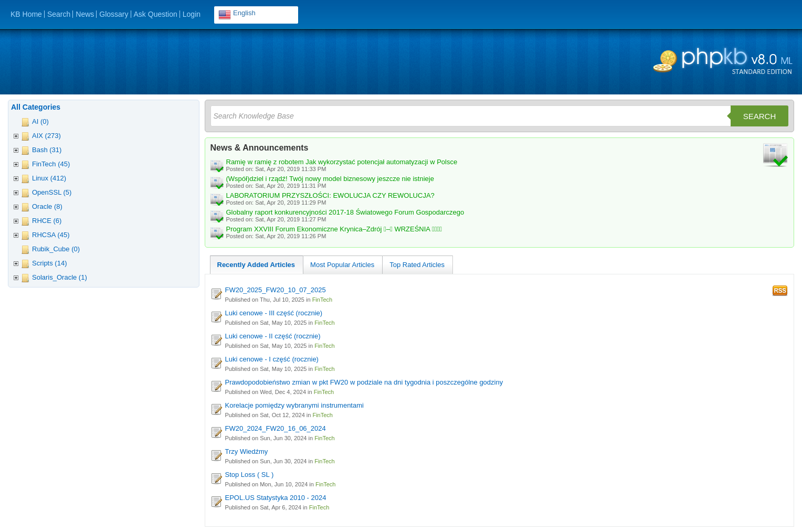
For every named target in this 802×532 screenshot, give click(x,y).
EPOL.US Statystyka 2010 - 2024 (276, 498)
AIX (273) (46, 136)
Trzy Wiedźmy (247, 451)
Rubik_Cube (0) (56, 249)
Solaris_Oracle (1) (60, 277)
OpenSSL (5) (52, 192)
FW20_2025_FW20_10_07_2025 (276, 290)
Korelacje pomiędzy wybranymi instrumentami (294, 405)
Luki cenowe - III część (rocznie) (274, 313)
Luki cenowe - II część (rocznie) (273, 336)
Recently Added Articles (256, 265)
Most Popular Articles (342, 265)
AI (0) (40, 121)
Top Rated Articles (417, 265)
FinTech (323, 300)
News (85, 14)
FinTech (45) (51, 164)
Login (192, 14)
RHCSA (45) (51, 235)
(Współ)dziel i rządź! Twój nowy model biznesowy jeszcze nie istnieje (330, 179)
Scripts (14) (49, 263)
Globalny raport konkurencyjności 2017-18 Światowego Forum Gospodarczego (345, 212)
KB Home (26, 14)
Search (59, 14)
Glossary (114, 14)
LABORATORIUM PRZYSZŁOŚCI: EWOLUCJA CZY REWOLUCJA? (330, 195)
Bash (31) (47, 150)
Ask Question (156, 14)
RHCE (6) (47, 221)
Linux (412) (49, 178)
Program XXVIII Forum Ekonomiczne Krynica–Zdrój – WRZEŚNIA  (334, 229)
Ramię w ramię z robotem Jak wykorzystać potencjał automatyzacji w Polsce (342, 162)
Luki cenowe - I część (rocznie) (272, 359)
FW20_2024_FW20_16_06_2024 (276, 428)
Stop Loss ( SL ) (250, 475)
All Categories (36, 107)
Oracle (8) (47, 206)
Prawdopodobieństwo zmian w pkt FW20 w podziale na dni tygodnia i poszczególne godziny (364, 382)
